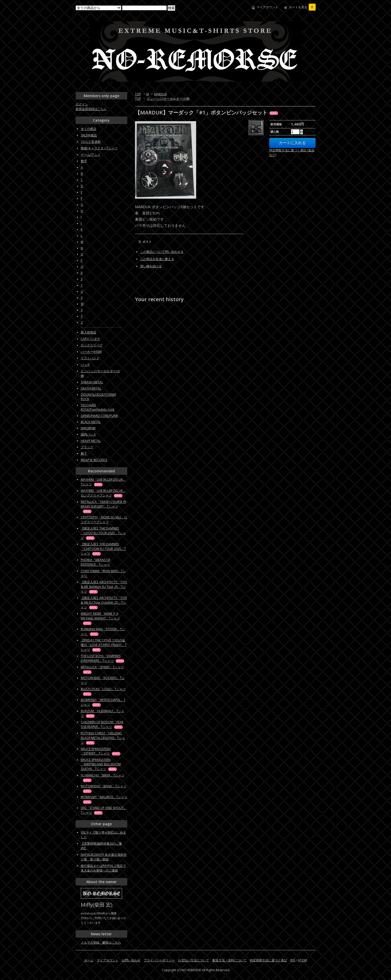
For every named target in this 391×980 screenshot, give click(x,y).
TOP (138, 94)
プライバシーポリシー (159, 960)
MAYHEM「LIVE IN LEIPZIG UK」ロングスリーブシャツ (103, 493)
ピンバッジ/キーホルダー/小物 (168, 99)
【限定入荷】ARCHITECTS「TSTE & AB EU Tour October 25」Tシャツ (104, 602)
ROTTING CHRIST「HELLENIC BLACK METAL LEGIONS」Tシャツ (103, 738)
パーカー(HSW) (91, 352)
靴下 (84, 453)
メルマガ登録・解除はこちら (101, 942)
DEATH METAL (91, 388)
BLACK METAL (91, 422)
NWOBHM (88, 428)
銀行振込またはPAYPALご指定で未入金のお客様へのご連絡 (103, 868)
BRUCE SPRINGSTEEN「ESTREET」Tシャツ (101, 751)
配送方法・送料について (229, 960)
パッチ (85, 365)
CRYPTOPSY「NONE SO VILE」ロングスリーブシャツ (104, 520)
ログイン (82, 104)
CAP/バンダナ (90, 339)
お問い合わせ (131, 960)
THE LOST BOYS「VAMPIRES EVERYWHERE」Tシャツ (103, 658)
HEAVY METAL (91, 441)
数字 (84, 161)
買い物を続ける (151, 266)
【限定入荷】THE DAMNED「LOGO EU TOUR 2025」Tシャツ (103, 533)
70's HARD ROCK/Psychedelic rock (98, 407)
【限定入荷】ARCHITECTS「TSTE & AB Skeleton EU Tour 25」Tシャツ (104, 587)
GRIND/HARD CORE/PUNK (99, 416)
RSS (293, 960)
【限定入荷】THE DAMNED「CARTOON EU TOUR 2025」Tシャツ (103, 549)
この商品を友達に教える (157, 259)
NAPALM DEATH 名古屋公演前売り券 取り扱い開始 (104, 857)
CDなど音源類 (91, 142)
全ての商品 (89, 129)
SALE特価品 (89, 135)
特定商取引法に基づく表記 (268, 960)
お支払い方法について (194, 960)
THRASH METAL (92, 382)
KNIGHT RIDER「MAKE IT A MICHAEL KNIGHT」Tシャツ (100, 618)
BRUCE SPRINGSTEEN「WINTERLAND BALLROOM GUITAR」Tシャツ (101, 764)
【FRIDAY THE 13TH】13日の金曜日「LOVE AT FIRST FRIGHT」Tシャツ (104, 645)
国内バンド (89, 434)
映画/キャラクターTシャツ (99, 148)
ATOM (302, 960)
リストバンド (90, 358)
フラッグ (87, 447)
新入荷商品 (89, 332)
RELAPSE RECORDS (94, 460)
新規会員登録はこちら (91, 109)
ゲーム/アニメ (91, 155)
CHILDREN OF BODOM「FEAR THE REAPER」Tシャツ (102, 724)
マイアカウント (267, 7)
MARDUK (161, 94)
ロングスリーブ (92, 345)
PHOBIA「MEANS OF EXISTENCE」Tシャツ (100, 562)
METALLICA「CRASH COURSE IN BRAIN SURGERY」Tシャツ (103, 506)
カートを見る (302, 7)
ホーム (89, 960)
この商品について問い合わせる (162, 252)
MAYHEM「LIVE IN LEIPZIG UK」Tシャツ (103, 482)
